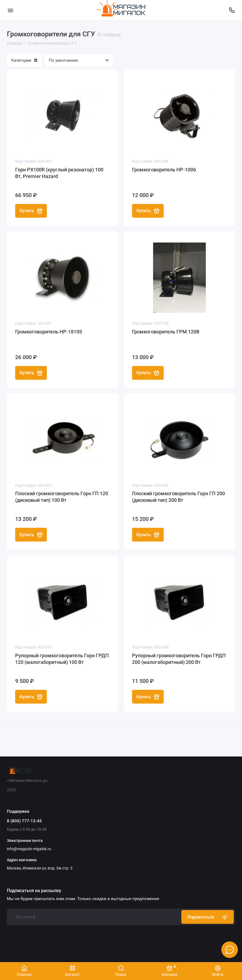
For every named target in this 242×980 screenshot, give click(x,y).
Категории (24, 60)
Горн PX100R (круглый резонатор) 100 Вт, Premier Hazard (59, 173)
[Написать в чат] (230, 950)
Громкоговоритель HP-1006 (164, 170)
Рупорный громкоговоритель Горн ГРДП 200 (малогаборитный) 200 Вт (179, 659)
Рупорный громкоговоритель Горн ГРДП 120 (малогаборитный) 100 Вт (62, 659)
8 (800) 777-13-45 (24, 821)
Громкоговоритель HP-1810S (49, 332)
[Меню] (10, 10)
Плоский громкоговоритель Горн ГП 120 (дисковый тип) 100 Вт (62, 497)
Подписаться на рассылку (34, 891)
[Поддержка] (232, 10)
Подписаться (208, 917)
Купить (31, 211)
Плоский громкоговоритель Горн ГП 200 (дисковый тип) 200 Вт (178, 497)
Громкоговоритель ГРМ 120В (166, 332)
